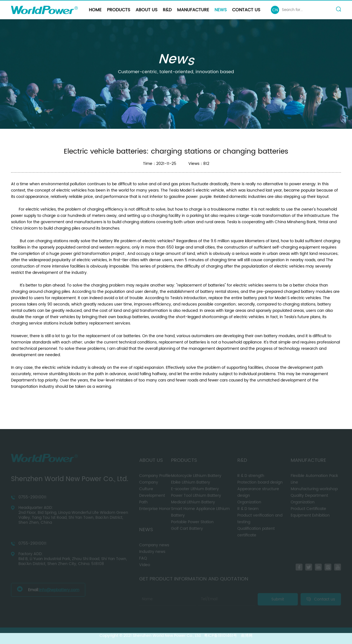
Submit (278, 599)
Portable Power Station (192, 522)
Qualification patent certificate (256, 532)
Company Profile (155, 476)
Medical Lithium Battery (193, 502)
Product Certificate (308, 509)
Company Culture (149, 486)
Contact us (246, 10)
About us (146, 10)
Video (145, 565)
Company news (154, 545)
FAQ (143, 558)
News (221, 10)
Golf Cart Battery (187, 529)
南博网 (247, 636)
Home (95, 10)
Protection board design (260, 482)
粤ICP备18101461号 (221, 636)
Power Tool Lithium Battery (196, 496)
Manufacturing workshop (314, 489)
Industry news (152, 552)
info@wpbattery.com (59, 590)
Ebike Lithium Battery (191, 482)
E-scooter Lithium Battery (195, 489)
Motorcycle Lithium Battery (196, 476)
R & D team (248, 509)
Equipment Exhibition (310, 515)
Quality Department (309, 496)
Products (119, 10)
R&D (167, 10)
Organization (249, 502)
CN (275, 10)
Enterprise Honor (155, 509)
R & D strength (251, 476)
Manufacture (193, 10)
